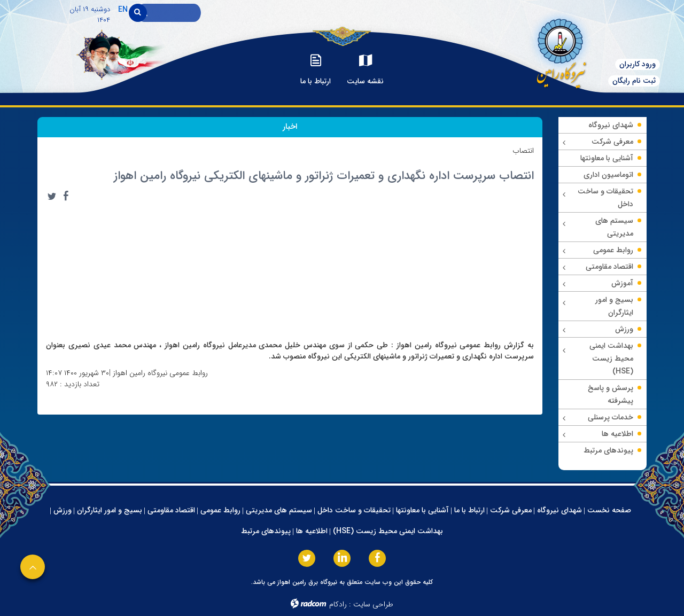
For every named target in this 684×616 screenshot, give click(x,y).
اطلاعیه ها (312, 531)
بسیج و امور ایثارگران (110, 510)
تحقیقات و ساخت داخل (354, 510)
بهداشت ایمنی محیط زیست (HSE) (388, 531)
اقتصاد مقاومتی (171, 510)
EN (123, 10)
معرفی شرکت (511, 510)
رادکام (338, 604)
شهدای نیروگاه (559, 510)
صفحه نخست (609, 510)
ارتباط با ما (469, 510)
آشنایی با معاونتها (422, 510)
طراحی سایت (373, 604)
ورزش (63, 510)
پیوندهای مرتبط (266, 531)
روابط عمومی (220, 510)
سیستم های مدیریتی (279, 510)
